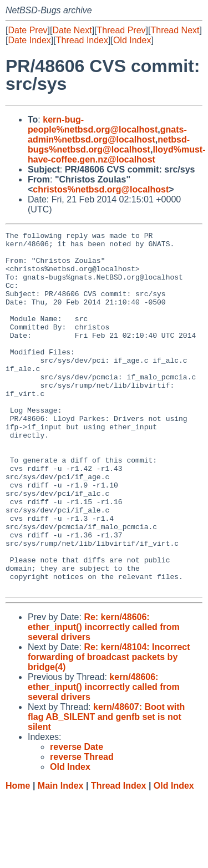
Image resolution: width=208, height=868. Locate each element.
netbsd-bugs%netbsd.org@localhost (109, 144)
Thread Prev (121, 30)
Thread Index (82, 40)
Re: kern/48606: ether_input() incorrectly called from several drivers (104, 699)
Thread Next (175, 30)
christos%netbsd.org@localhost (101, 189)
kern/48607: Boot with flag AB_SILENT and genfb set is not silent (106, 788)
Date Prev (27, 30)
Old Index (132, 40)
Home (18, 857)
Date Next (72, 30)
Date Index (29, 40)
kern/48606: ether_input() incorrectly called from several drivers (104, 758)
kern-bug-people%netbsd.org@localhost (93, 125)
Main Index (61, 857)
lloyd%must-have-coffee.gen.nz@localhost (117, 154)
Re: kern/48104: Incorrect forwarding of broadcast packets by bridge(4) (109, 729)
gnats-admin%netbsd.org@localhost (107, 134)
